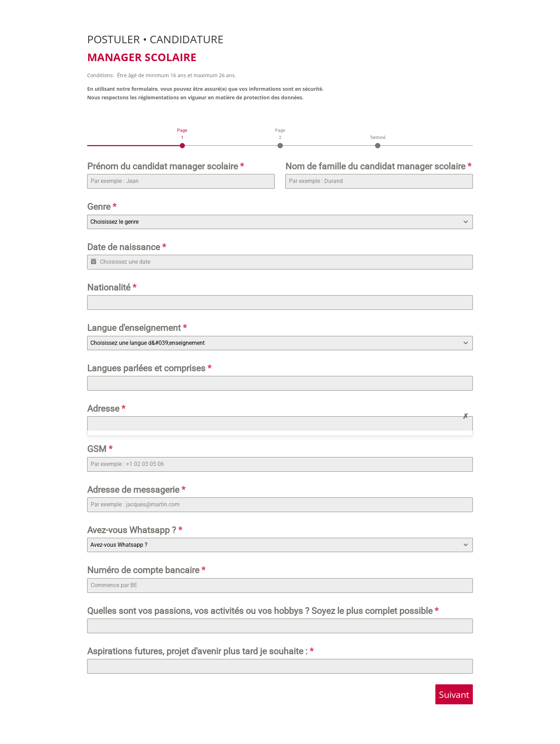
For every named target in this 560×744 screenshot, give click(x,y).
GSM (100, 449)
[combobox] (280, 222)
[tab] (182, 138)
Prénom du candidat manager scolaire (166, 166)
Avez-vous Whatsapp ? (135, 530)
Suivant (454, 694)
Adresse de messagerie (136, 490)
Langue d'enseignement (137, 328)
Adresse (106, 409)
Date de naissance (127, 247)
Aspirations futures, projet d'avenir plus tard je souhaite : (200, 651)
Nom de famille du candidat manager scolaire (378, 166)
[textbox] (273, 222)
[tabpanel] (280, 416)
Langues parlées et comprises (149, 368)
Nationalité (112, 287)
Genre (102, 207)
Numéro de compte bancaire (146, 570)
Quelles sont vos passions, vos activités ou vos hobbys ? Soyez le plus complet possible (263, 611)
